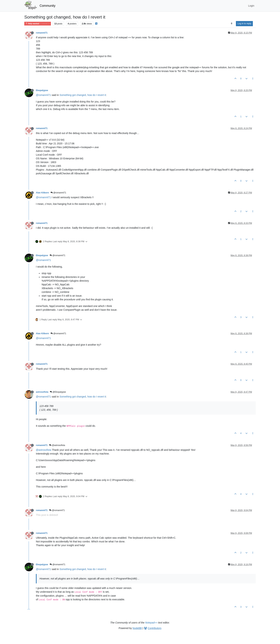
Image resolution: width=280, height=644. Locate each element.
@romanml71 (43, 95)
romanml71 (42, 33)
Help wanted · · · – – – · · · (38, 24)
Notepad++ (151, 623)
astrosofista (42, 392)
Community (48, 6)
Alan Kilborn (42, 193)
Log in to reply (244, 24)
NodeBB (137, 628)
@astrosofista (57, 445)
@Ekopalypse (58, 392)
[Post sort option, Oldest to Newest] (232, 24)
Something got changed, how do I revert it (83, 95)
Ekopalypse (42, 90)
